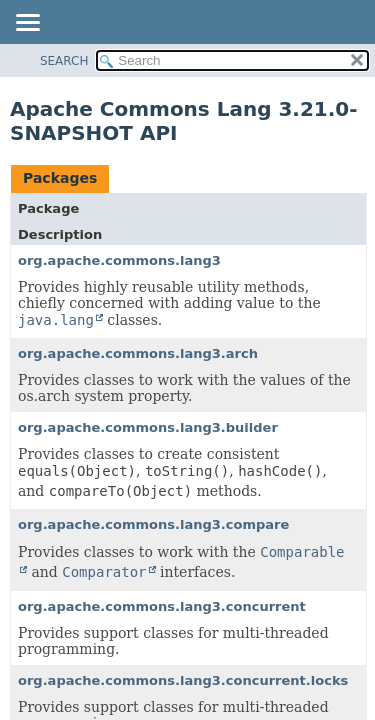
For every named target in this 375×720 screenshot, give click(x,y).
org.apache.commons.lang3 (119, 260)
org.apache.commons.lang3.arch (138, 353)
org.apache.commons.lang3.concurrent (162, 606)
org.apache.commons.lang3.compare (153, 524)
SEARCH (64, 61)
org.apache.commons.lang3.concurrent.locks (183, 680)
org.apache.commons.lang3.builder (148, 427)
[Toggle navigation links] (27, 24)
